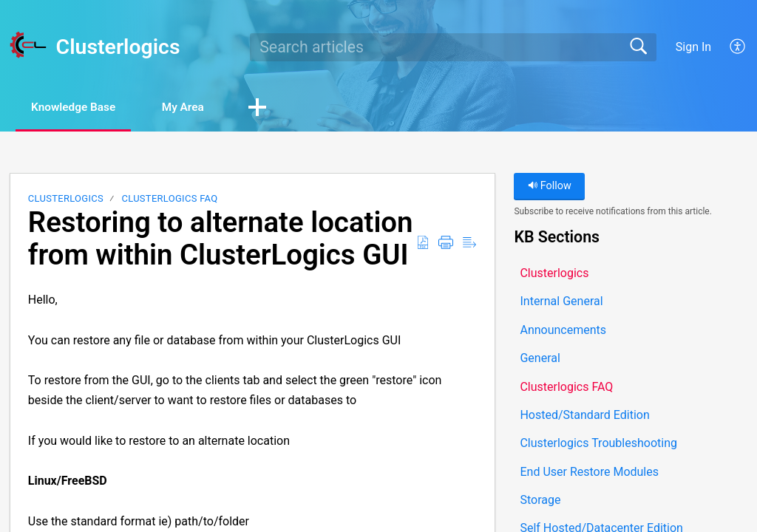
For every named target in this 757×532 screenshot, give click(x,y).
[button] (738, 47)
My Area (197, 108)
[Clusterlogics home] (28, 45)
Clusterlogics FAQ (169, 199)
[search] (453, 47)
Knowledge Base (79, 108)
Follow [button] (550, 187)
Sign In (693, 47)
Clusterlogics (66, 199)
